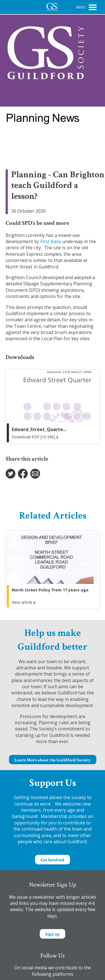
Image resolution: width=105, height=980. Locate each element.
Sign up (53, 934)
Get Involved (53, 860)
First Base (51, 241)
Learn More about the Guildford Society (53, 760)
